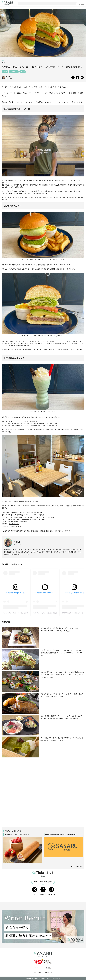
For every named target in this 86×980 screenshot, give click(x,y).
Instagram (51, 891)
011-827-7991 (14, 524)
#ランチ (23, 72)
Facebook (43, 891)
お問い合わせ (49, 972)
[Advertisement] (43, 780)
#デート (5, 72)
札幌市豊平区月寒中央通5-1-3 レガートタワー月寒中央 (25, 515)
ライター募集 (37, 972)
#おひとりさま (14, 72)
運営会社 (49, 968)
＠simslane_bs (16, 526)
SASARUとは (37, 968)
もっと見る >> (77, 866)
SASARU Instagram (12, 564)
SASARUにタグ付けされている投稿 (16, 613)
